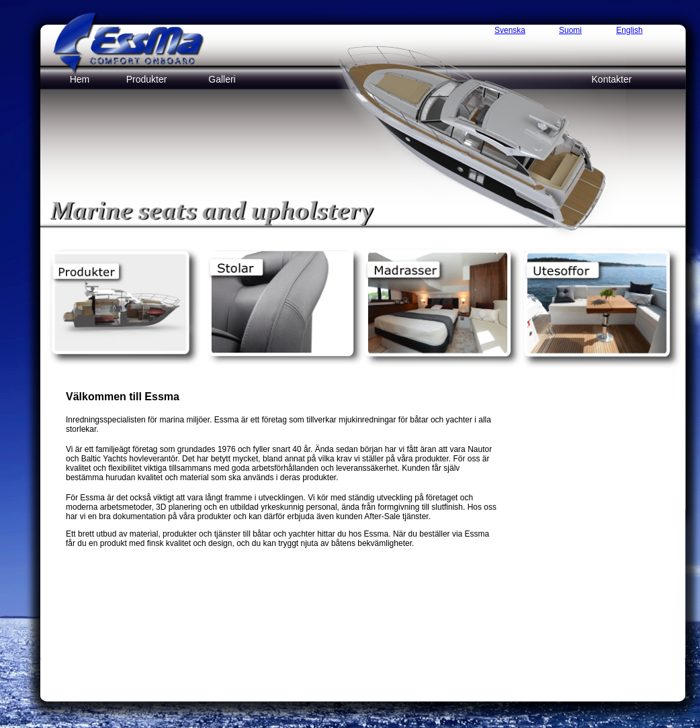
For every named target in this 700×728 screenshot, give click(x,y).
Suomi (570, 30)
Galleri (222, 79)
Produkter (147, 79)
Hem (80, 79)
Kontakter (612, 79)
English (629, 30)
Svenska (510, 30)
